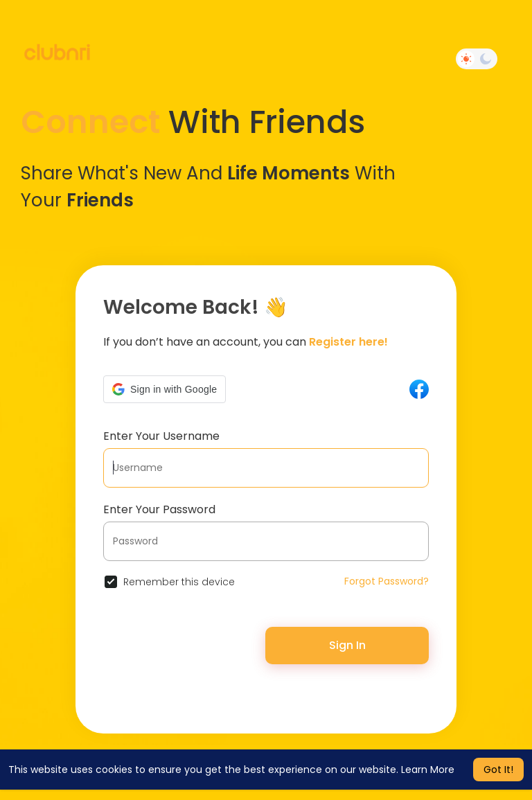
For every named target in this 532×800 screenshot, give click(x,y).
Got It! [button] (498, 770)
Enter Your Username (161, 436)
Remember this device (179, 582)
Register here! (348, 342)
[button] (165, 389)
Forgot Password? (387, 581)
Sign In (347, 645)
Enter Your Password (159, 509)
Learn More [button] (428, 770)
